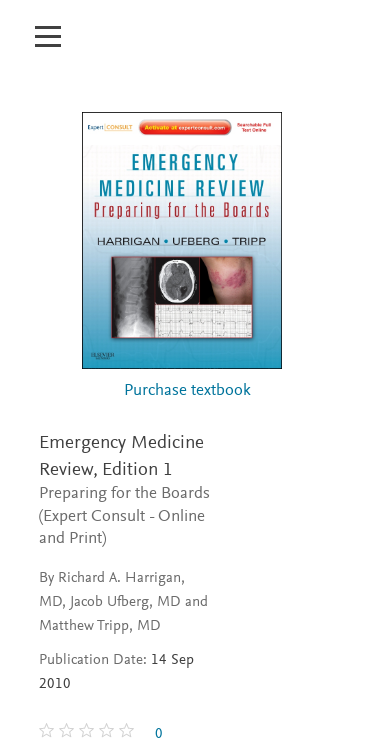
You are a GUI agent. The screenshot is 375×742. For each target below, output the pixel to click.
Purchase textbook (187, 391)
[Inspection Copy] (144, 47)
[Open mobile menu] (47, 25)
